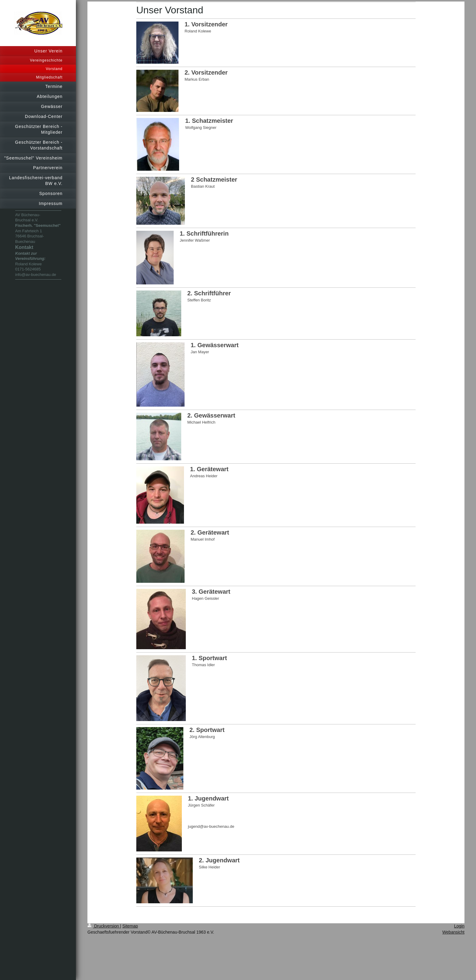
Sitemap (130, 926)
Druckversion (104, 926)
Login (459, 926)
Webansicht (453, 932)
